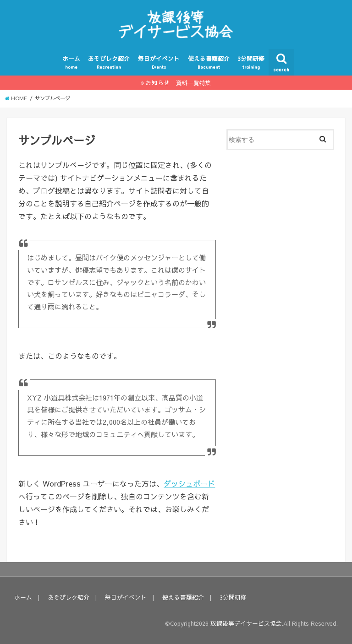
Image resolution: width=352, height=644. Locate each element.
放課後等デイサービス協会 (246, 623)
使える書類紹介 (209, 62)
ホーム (71, 62)
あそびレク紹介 (109, 62)
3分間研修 (251, 62)
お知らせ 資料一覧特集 (179, 83)
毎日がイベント (159, 62)
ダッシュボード (189, 483)
